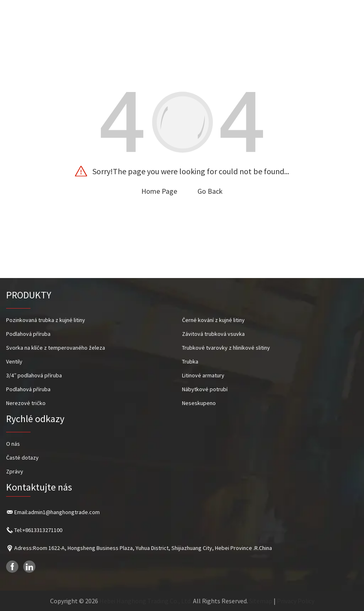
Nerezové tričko (26, 403)
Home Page (159, 191)
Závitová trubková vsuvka (213, 334)
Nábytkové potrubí (205, 389)
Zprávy (15, 471)
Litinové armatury (203, 375)
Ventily (14, 361)
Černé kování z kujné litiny (213, 320)
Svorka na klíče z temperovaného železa (56, 348)
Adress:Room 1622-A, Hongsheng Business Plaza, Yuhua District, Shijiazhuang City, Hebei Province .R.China (143, 548)
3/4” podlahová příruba (34, 375)
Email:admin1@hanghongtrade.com (57, 512)
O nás (13, 444)
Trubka (190, 361)
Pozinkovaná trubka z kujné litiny (46, 320)
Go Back (210, 191)
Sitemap (261, 601)
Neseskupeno (199, 403)
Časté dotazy (22, 458)
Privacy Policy (296, 601)
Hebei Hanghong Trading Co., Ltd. (146, 601)
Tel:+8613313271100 (38, 530)
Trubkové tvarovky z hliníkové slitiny (226, 348)
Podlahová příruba (28, 334)
